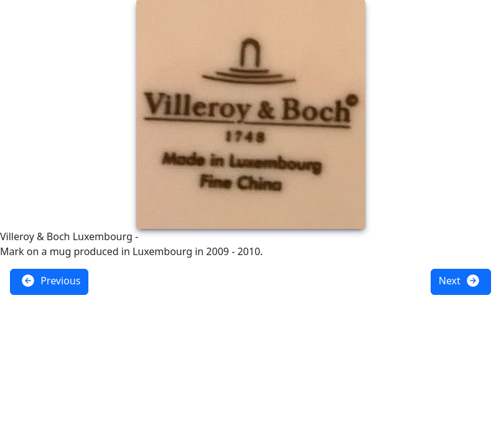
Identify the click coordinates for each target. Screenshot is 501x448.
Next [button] (460, 281)
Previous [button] (50, 281)
